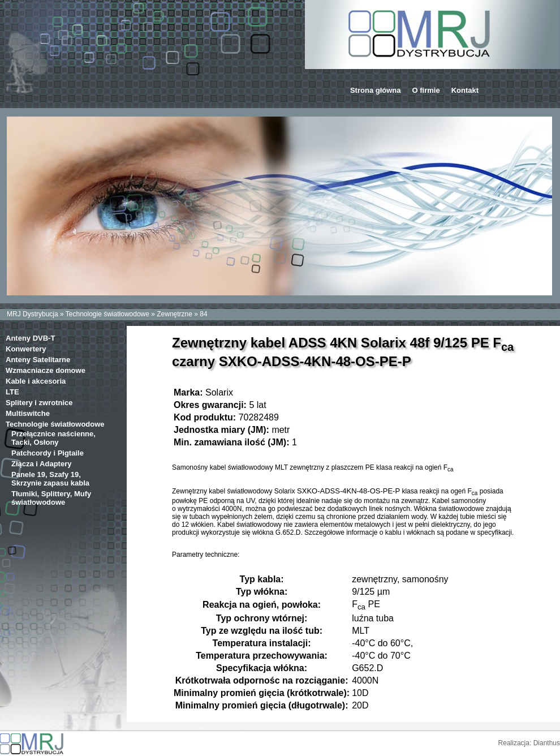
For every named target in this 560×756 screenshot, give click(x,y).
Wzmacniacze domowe (46, 370)
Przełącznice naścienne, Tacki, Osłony (53, 438)
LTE (12, 392)
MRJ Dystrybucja (33, 314)
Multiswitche (28, 413)
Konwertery (26, 349)
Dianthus (547, 743)
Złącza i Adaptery (41, 464)
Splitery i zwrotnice (39, 403)
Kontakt (465, 90)
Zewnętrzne (175, 314)
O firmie (426, 90)
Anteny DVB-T (30, 338)
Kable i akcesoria (36, 381)
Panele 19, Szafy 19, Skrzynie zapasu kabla (50, 479)
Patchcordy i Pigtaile (48, 453)
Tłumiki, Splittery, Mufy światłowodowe (51, 498)
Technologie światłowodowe (107, 314)
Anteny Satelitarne (38, 360)
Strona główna (376, 90)
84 (203, 314)
